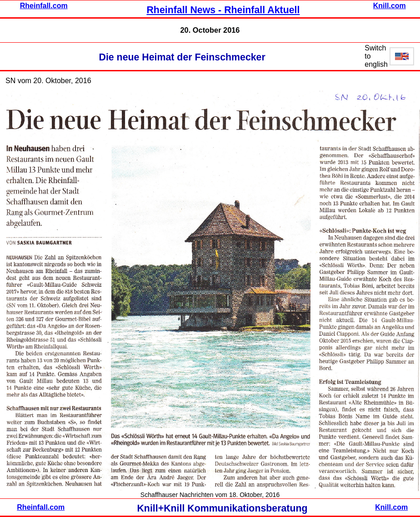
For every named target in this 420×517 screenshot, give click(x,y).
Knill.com (390, 6)
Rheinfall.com (44, 6)
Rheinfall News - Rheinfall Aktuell (223, 10)
